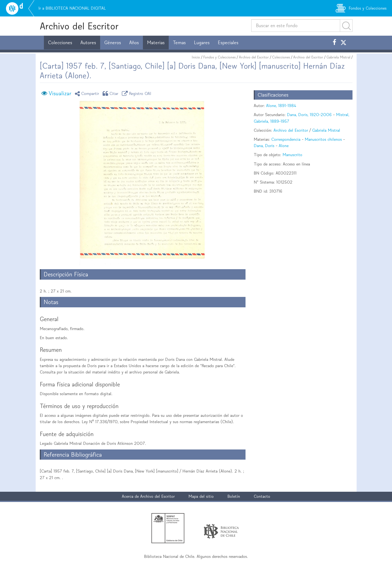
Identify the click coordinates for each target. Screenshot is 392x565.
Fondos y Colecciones (219, 57)
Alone (284, 146)
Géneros (113, 43)
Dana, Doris (264, 146)
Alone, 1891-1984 (281, 106)
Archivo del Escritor (79, 26)
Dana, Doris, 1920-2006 (309, 115)
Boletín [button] (234, 496)
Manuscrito (292, 155)
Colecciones (60, 43)
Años (134, 43)
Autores (88, 43)
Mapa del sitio (201, 496)
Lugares (202, 43)
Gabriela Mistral (338, 57)
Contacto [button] (262, 496)
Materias (156, 43)
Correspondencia (286, 139)
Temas (179, 43)
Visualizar (60, 93)
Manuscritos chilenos (323, 139)
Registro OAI (137, 93)
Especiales (228, 43)
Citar (111, 93)
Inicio (196, 57)
